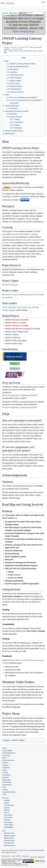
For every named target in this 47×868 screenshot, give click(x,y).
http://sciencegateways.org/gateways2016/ (19, 395)
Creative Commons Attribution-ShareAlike (31, 850)
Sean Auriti (21, 307)
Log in (43, 2)
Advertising (6, 755)
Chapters (5, 765)
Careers (5, 763)
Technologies (8, 822)
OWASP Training (11, 335)
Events (5, 770)
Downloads (6, 768)
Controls (7, 808)
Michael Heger (8, 310)
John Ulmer (32, 307)
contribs (6, 49)
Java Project (8, 815)
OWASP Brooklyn (9, 285)
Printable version (9, 841)
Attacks (6, 803)
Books (4, 758)
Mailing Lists (7, 780)
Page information (10, 845)
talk (40, 47)
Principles (7, 820)
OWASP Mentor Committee (16, 323)
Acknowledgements (9, 753)
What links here (9, 833)
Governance (6, 775)
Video (4, 795)
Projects (5, 790)
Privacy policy (6, 856)
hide (24, 58)
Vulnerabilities (9, 827)
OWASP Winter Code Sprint (16, 341)
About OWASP (7, 751)
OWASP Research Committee (17, 326)
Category (6, 740)
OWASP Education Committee (17, 320)
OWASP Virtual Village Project (17, 332)
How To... (7, 813)
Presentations (7, 785)
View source (13, 13)
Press (4, 787)
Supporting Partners (9, 792)
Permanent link (9, 843)
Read (6, 13)
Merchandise (7, 782)
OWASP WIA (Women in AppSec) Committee (22, 329)
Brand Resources (8, 760)
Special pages (9, 838)
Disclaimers (26, 856)
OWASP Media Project (14, 344)
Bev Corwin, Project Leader (13, 295)
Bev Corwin (34, 47)
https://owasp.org (23, 31)
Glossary (7, 810)
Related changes (10, 836)
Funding (5, 773)
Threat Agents (9, 825)
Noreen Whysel (8, 307)
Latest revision (24, 51)
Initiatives (6, 777)
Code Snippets (9, 805)
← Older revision (12, 51)
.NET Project (8, 818)
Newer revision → (39, 51)
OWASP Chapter (18, 740)
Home (4, 748)
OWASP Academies (13, 338)
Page (3, 3)
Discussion (10, 3)
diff (5, 51)
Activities (7, 800)
